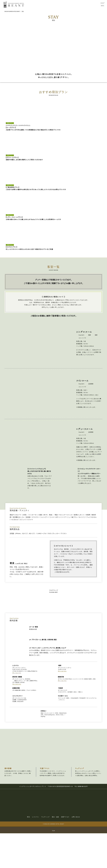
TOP (53, 865)
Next (102, 117)
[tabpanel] (17, 115)
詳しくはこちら (16, 709)
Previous (5, 117)
